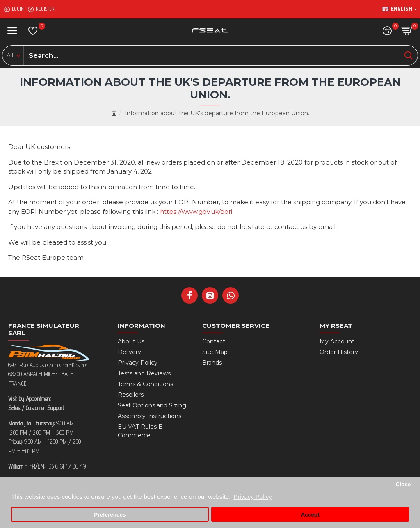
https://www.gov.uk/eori (196, 211)
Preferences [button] (110, 515)
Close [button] (403, 484)
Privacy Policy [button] (252, 497)
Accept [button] (310, 515)
